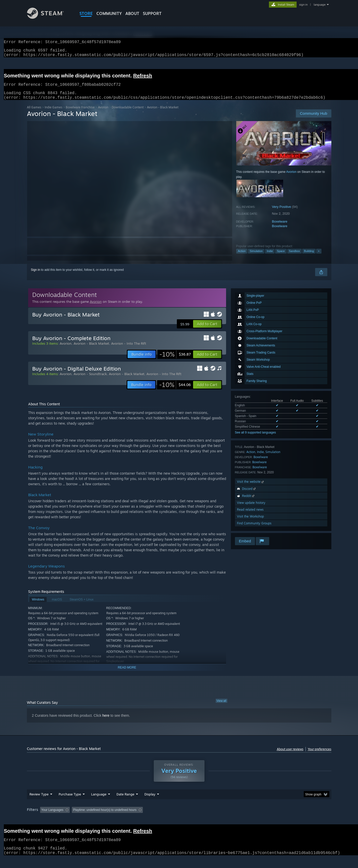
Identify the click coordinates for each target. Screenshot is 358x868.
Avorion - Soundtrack (90, 380)
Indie (270, 257)
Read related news (250, 516)
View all (221, 707)
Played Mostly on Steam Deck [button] (179, 820)
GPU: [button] (265, 820)
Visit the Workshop (250, 522)
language (320, 5)
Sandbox (294, 257)
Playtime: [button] (143, 820)
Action (242, 257)
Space (281, 257)
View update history (251, 509)
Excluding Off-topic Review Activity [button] (104, 820)
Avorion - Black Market (91, 349)
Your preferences (320, 755)
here (106, 722)
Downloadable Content (128, 113)
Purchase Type (70, 804)
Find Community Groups (254, 529)
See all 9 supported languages (255, 439)
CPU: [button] (248, 820)
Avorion (103, 113)
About (132, 13)
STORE (86, 13)
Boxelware (280, 228)
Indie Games (54, 113)
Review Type (39, 804)
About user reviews (290, 755)
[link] (175, 360)
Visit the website (251, 488)
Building (309, 257)
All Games (34, 113)
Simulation (256, 257)
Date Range (125, 804)
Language (99, 804)
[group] (179, 820)
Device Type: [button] (287, 820)
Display (150, 804)
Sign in (36, 276)
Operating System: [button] (222, 820)
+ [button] (319, 257)
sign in (303, 5)
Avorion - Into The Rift (129, 349)
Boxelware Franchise (80, 113)
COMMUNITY (109, 13)
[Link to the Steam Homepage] (49, 17)
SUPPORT (152, 13)
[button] (207, 330)
